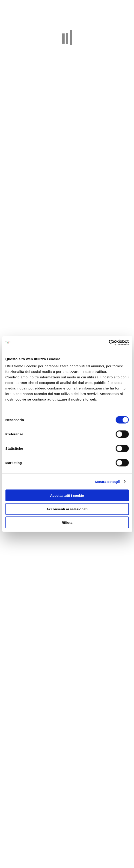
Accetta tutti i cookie (67, 495)
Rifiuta (67, 522)
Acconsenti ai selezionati (67, 509)
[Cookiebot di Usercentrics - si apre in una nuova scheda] (109, 343)
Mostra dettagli (107, 481)
